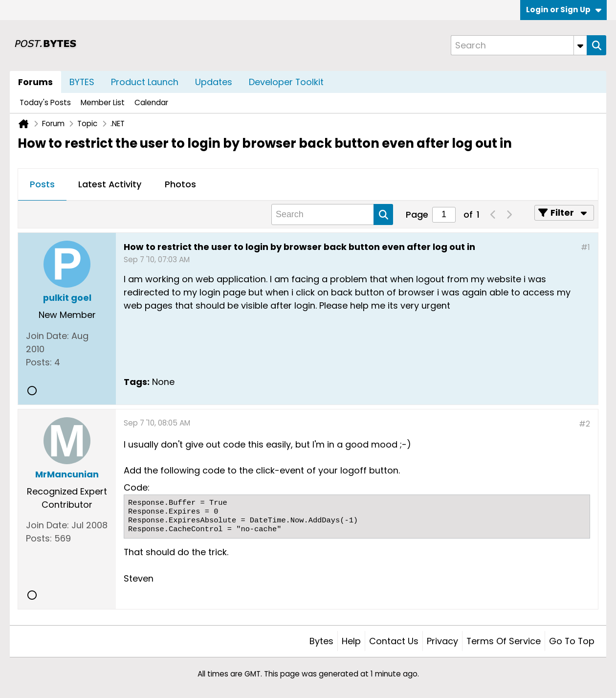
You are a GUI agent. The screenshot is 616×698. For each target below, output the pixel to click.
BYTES (82, 82)
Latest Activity (110, 184)
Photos (180, 184)
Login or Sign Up (564, 10)
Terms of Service (504, 641)
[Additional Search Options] (580, 45)
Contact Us (394, 641)
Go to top (572, 641)
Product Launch (145, 82)
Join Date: (47, 336)
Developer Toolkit (286, 82)
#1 (585, 247)
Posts (42, 184)
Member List (103, 102)
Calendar (151, 102)
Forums (35, 82)
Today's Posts (45, 102)
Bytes (321, 641)
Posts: (39, 362)
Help (351, 641)
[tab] (42, 185)
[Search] (519, 45)
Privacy (442, 641)
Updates (214, 82)
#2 (584, 424)
